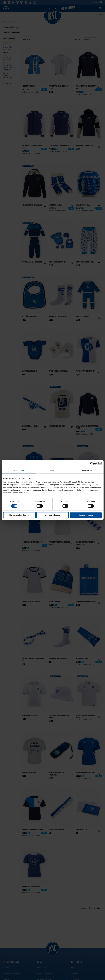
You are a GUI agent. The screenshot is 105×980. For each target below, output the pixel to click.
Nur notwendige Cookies (19, 515)
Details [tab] (53, 470)
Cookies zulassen (86, 515)
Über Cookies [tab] (87, 470)
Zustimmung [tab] (19, 470)
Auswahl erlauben (52, 515)
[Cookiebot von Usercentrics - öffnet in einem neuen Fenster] (92, 464)
